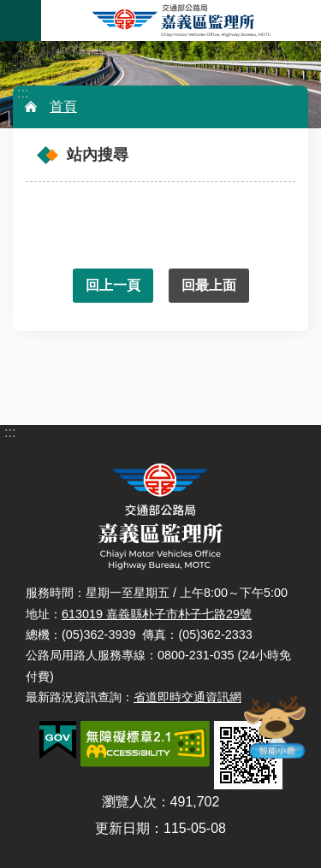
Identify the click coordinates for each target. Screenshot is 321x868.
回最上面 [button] (209, 285)
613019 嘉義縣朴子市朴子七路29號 (157, 614)
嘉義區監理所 (181, 21)
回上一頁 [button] (113, 285)
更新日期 (122, 828)
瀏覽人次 (129, 802)
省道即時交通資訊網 (187, 697)
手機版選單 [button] (21, 21)
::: (23, 93)
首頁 (63, 106)
